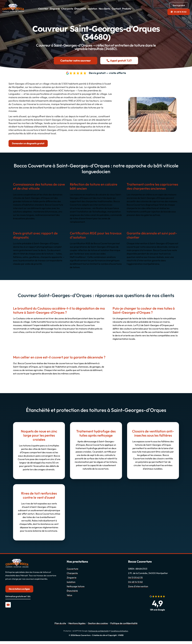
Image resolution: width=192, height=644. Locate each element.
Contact (116, 9)
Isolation (92, 9)
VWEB (121, 635)
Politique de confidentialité (98, 631)
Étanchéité (80, 9)
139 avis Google (157, 610)
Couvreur (43, 9)
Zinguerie (55, 9)
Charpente (67, 9)
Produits (127, 9)
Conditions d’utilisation (119, 631)
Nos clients (105, 9)
